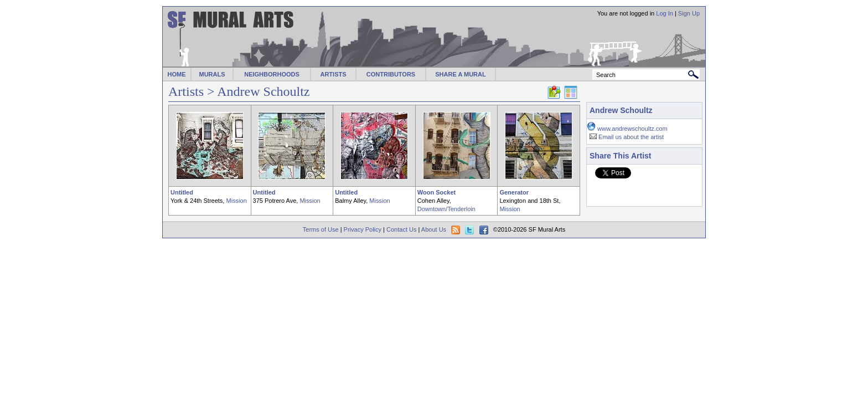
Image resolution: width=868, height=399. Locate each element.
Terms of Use (321, 229)
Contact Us (401, 229)
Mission (236, 201)
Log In (665, 13)
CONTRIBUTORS (391, 74)
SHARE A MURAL (460, 74)
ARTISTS (333, 74)
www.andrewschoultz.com (632, 129)
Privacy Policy (363, 229)
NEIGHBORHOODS (272, 74)
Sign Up (689, 13)
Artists (186, 91)
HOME (177, 74)
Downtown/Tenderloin (446, 209)
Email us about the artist (631, 137)
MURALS (212, 74)
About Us (434, 229)
